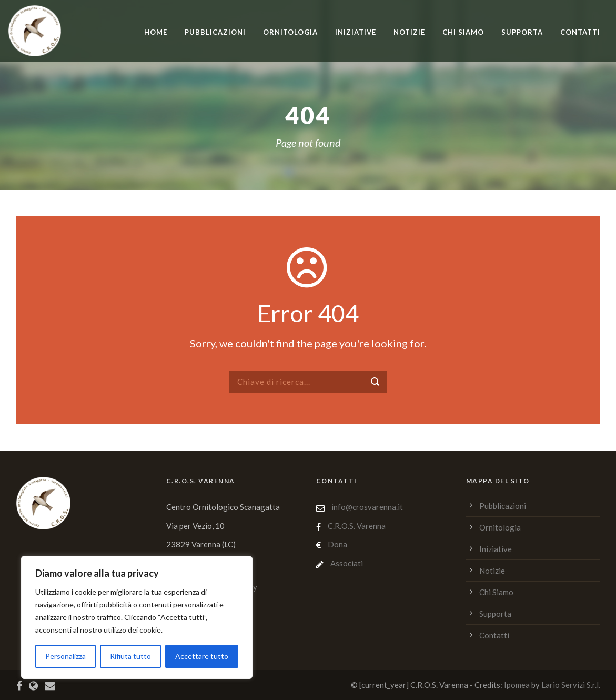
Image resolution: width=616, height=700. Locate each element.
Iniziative (356, 32)
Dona (337, 544)
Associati (347, 563)
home (156, 32)
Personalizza (65, 656)
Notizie (409, 32)
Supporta (522, 32)
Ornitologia (290, 32)
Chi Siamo (463, 32)
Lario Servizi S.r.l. (571, 685)
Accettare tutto (202, 656)
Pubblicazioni (215, 32)
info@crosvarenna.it (366, 507)
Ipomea (517, 685)
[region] (137, 617)
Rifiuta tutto (130, 656)
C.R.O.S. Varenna (357, 526)
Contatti (580, 32)
